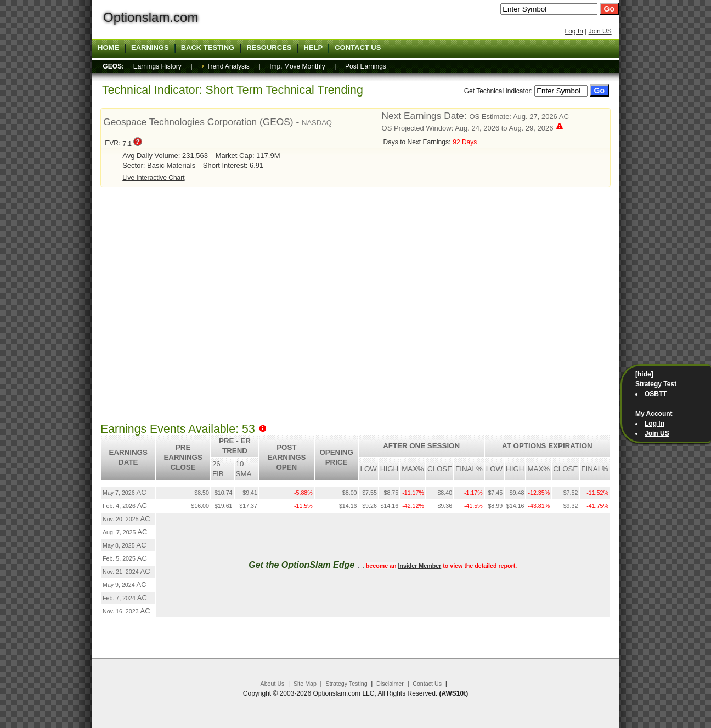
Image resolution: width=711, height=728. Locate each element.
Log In (574, 31)
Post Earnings (366, 66)
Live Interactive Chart (153, 178)
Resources (269, 48)
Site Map (305, 684)
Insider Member (419, 566)
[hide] (644, 374)
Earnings (150, 48)
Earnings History (157, 66)
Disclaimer (390, 684)
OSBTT (656, 394)
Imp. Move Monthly (297, 66)
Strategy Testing (346, 684)
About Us (273, 684)
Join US (600, 31)
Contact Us (427, 684)
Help (313, 48)
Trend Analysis (228, 66)
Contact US (358, 48)
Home (108, 48)
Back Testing (208, 48)
